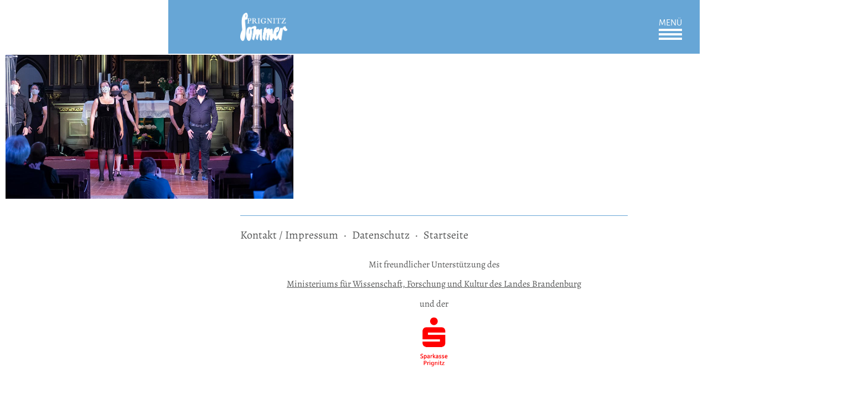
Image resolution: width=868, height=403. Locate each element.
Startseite (446, 235)
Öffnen (670, 34)
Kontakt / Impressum (289, 235)
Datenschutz (381, 235)
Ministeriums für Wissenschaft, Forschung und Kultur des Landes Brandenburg (434, 284)
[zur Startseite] (264, 20)
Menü (670, 23)
